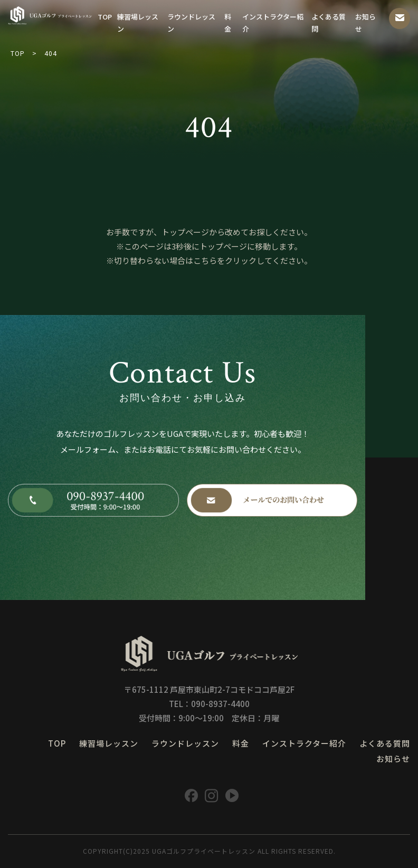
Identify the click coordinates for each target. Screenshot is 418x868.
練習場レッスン (138, 23)
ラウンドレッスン (191, 23)
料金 (228, 23)
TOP (105, 17)
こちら (205, 260)
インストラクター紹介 (273, 23)
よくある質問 (329, 23)
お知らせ (365, 23)
